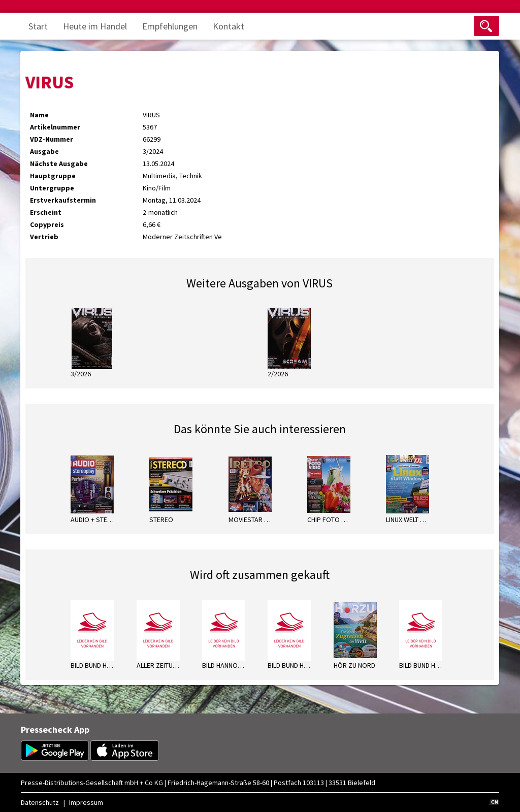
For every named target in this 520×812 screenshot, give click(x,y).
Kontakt (229, 26)
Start (38, 26)
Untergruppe (52, 188)
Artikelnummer (55, 127)
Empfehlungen (170, 26)
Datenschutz (40, 802)
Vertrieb (44, 237)
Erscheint (46, 212)
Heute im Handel (95, 26)
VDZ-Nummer (52, 139)
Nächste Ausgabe (59, 164)
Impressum (86, 802)
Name (39, 115)
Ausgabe (44, 151)
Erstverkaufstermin (63, 200)
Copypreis (47, 224)
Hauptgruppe (53, 176)
